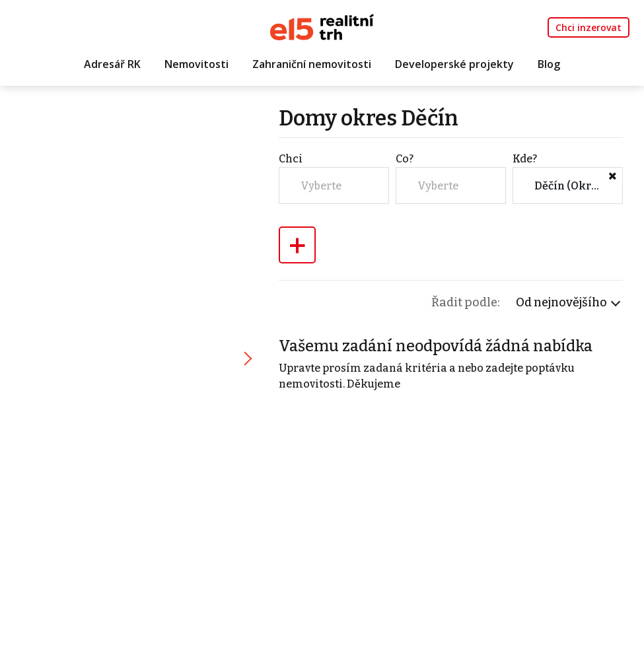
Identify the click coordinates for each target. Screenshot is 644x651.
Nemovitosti (197, 64)
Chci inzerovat (589, 27)
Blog (549, 64)
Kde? (525, 159)
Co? (405, 159)
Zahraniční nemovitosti (312, 64)
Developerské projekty (454, 64)
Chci (291, 159)
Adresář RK (112, 64)
